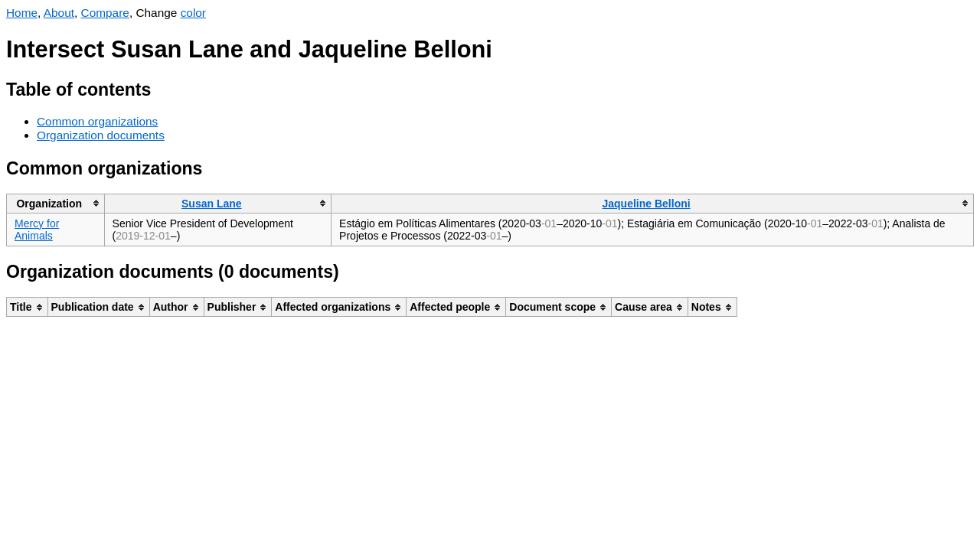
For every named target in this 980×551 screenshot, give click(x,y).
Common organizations (97, 121)
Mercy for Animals (37, 230)
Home (22, 13)
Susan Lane (212, 204)
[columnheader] (56, 203)
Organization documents (101, 135)
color (193, 13)
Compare (105, 13)
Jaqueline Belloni (646, 204)
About (59, 13)
